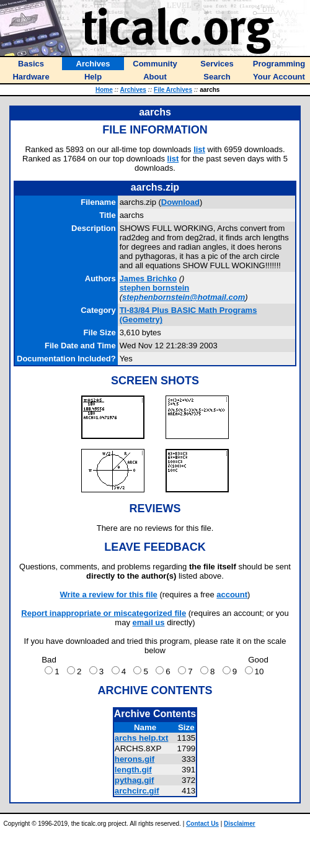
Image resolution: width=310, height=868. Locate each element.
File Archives (173, 90)
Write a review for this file (109, 594)
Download (180, 202)
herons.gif (135, 759)
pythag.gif (135, 780)
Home (104, 90)
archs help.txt (142, 738)
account (232, 594)
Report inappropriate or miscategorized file (104, 613)
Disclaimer (240, 824)
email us (149, 622)
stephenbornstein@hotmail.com (184, 297)
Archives (133, 90)
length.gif (133, 770)
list (199, 149)
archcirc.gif (137, 791)
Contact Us (202, 824)
